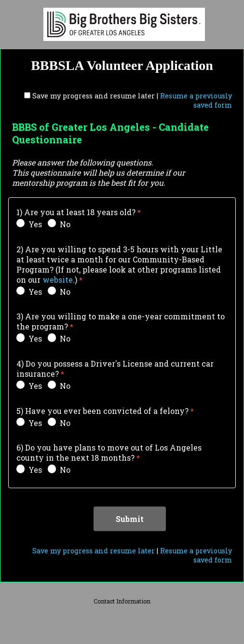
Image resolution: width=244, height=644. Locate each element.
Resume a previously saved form (196, 100)
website (58, 280)
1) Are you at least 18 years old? (76, 212)
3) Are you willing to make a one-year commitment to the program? (121, 321)
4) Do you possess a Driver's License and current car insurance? (115, 369)
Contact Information (122, 601)
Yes (29, 224)
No (59, 224)
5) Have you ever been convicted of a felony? (102, 411)
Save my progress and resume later (94, 96)
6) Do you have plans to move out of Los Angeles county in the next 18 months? (109, 452)
